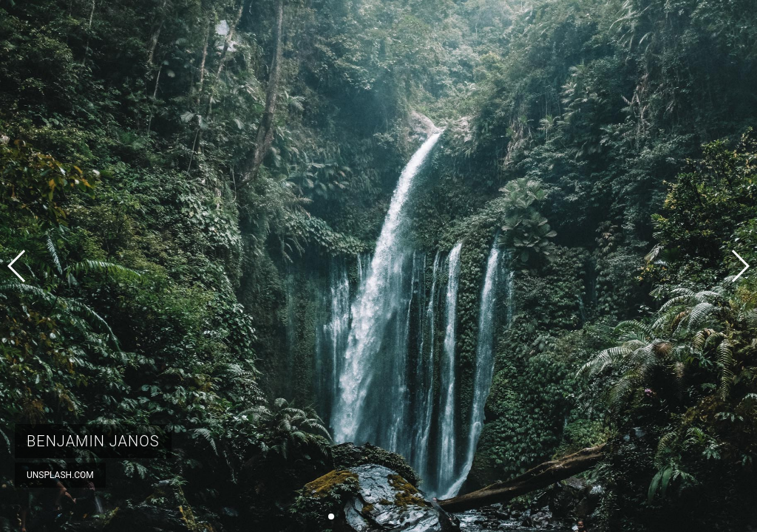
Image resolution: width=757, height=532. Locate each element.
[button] (331, 516)
